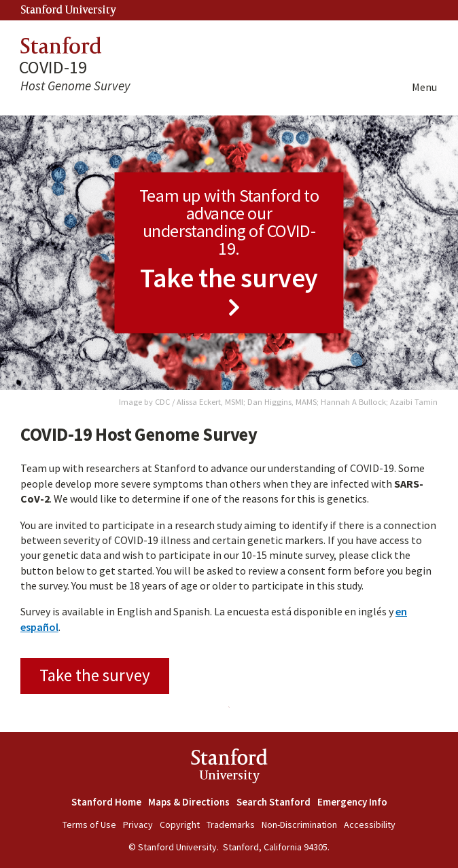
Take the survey (95, 675)
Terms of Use (89, 825)
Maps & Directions (189, 802)
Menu (424, 87)
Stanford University (69, 11)
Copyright (180, 825)
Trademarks (231, 825)
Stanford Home (106, 802)
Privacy (138, 825)
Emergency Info (352, 802)
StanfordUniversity (229, 768)
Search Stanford (274, 802)
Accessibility (370, 825)
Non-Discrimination (299, 825)
